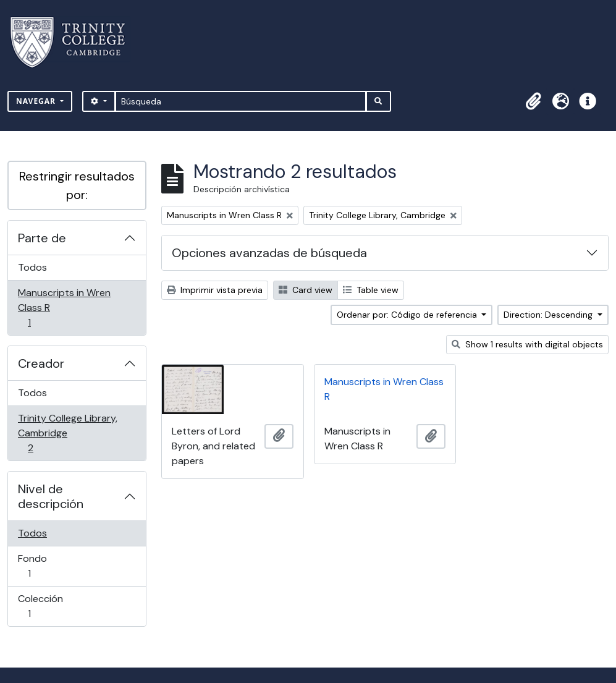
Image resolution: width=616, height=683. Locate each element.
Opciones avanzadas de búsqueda (269, 253)
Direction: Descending (549, 315)
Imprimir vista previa (215, 290)
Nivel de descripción (51, 496)
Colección (47, 606)
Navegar (37, 101)
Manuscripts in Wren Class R (64, 308)
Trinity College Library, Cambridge (67, 433)
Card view (306, 290)
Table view (371, 290)
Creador (41, 363)
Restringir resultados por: (77, 185)
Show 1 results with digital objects (527, 344)
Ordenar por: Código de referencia (408, 315)
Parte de (42, 238)
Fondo (47, 566)
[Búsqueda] (241, 101)
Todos (32, 267)
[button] (533, 101)
